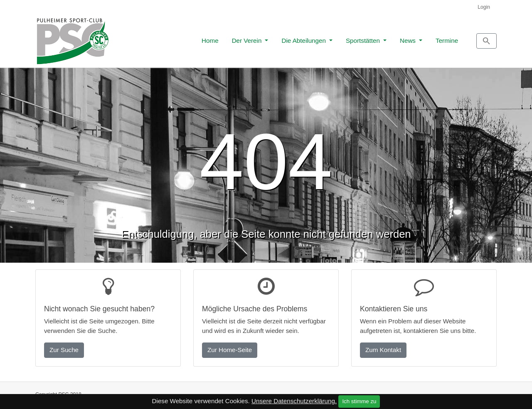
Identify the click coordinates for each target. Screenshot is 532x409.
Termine (409, 38)
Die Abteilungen (267, 38)
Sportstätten (326, 38)
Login (484, 7)
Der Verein (210, 38)
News (371, 38)
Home (173, 38)
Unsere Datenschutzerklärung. (294, 401)
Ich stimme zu (359, 401)
